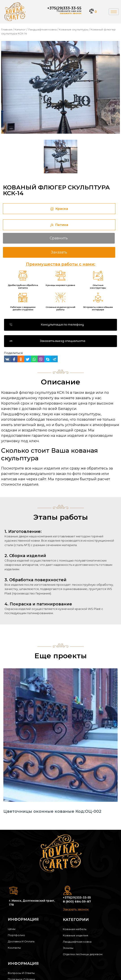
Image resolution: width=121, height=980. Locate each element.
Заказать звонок (76, 909)
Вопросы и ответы (21, 973)
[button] (60, 325)
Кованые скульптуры (74, 29)
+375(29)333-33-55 (64, 8)
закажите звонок (71, 13)
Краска (59, 209)
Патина (59, 225)
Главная (7, 29)
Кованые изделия (75, 935)
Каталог (20, 29)
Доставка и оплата (21, 941)
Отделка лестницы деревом (83, 954)
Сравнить (59, 238)
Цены (12, 929)
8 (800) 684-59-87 (77, 901)
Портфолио (16, 935)
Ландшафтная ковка (42, 29)
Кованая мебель (75, 929)
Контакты (14, 948)
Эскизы (68, 948)
